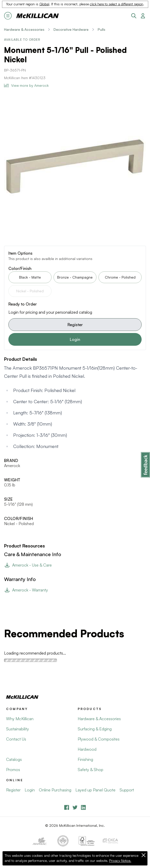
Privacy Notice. (120, 861)
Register (75, 325)
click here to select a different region (116, 4)
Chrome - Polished (120, 277)
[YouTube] (75, 807)
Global (44, 4)
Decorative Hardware (71, 29)
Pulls (102, 29)
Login (75, 339)
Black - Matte (30, 277)
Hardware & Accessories (24, 29)
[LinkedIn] (83, 807)
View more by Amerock (26, 85)
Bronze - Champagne (75, 277)
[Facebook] (67, 807)
